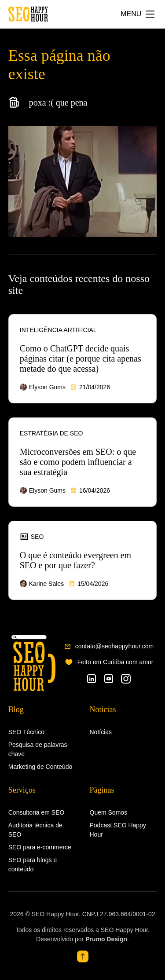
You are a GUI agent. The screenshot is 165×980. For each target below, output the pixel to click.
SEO (32, 537)
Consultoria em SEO (37, 812)
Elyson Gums (47, 387)
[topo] (83, 956)
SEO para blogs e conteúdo (33, 865)
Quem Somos (109, 812)
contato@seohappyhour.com (114, 646)
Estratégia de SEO (51, 433)
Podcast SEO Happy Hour (118, 830)
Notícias (101, 732)
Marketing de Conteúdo (40, 767)
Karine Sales (46, 584)
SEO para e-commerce (40, 847)
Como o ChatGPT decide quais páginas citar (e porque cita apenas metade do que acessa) (81, 358)
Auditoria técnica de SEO (35, 830)
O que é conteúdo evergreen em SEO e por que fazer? (75, 560)
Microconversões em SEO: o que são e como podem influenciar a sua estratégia (78, 462)
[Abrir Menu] (137, 14)
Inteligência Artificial (58, 330)
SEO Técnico (26, 732)
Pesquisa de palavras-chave (39, 749)
